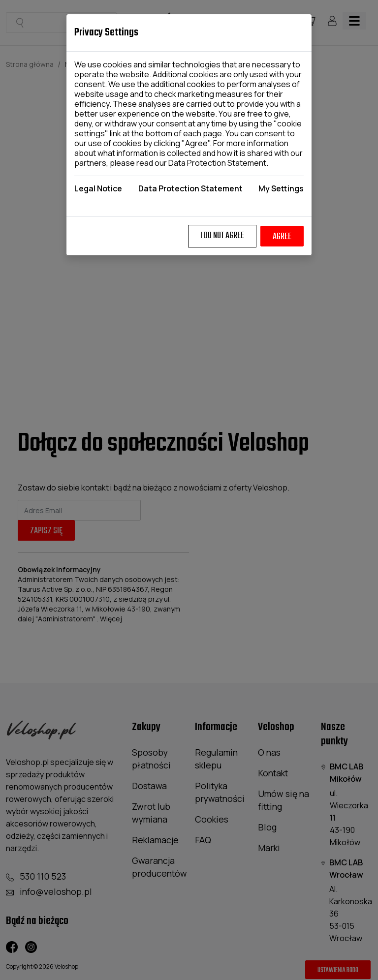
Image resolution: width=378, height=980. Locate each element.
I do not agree (222, 236)
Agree (282, 237)
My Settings (281, 188)
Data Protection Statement (217, 163)
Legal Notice (98, 188)
